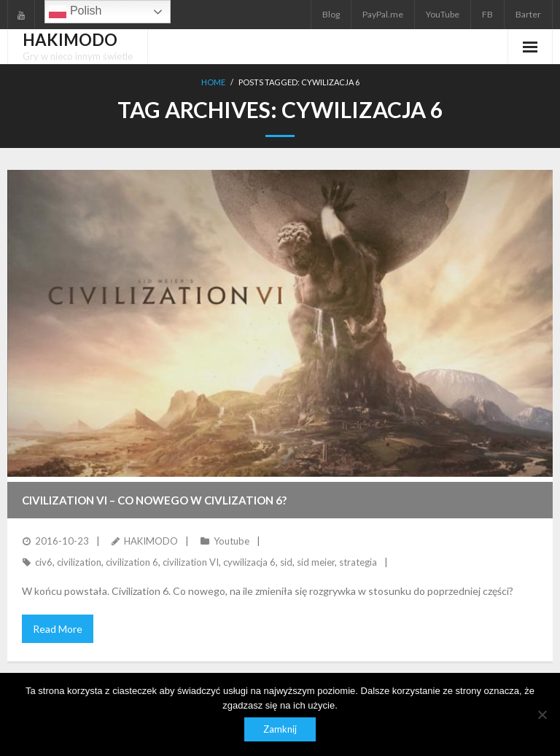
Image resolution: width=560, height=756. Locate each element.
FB (487, 14)
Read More (58, 629)
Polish (75, 12)
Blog (331, 14)
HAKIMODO (151, 541)
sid (286, 562)
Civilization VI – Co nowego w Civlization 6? (154, 500)
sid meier (316, 562)
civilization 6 (132, 562)
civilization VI (191, 562)
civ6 (44, 562)
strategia (358, 562)
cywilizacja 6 (249, 562)
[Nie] (542, 714)
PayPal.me (383, 14)
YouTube (443, 14)
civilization (79, 562)
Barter (528, 14)
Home (213, 82)
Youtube (232, 541)
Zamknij (280, 729)
